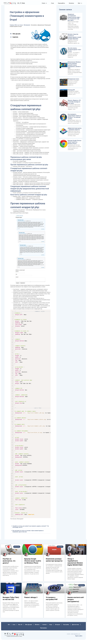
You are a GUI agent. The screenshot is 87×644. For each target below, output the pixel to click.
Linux (15, 628)
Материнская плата (73, 80)
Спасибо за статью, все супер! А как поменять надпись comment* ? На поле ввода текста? (31, 531)
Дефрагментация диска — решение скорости (74, 130)
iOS (10, 628)
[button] (31, 531)
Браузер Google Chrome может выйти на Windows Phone (74, 143)
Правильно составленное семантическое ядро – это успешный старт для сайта (74, 18)
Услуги (44, 4)
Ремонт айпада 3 (31, 601)
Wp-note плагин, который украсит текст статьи (74, 51)
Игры (51, 628)
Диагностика (74, 628)
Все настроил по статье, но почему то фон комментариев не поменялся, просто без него (28, 535)
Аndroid (44, 628)
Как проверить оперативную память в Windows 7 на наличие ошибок (74, 118)
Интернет (57, 628)
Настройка (65, 628)
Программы (44, 631)
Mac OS (21, 628)
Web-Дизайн (27, 26)
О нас (52, 4)
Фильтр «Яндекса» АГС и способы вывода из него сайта (74, 103)
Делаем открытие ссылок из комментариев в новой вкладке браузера (74, 38)
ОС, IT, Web (22, 4)
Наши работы (61, 4)
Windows (37, 628)
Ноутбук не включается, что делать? (9, 565)
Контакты (71, 4)
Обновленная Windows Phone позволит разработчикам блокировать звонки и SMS (74, 66)
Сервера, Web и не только (17, 26)
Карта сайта (78, 639)
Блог (80, 4)
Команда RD (71, 91)
